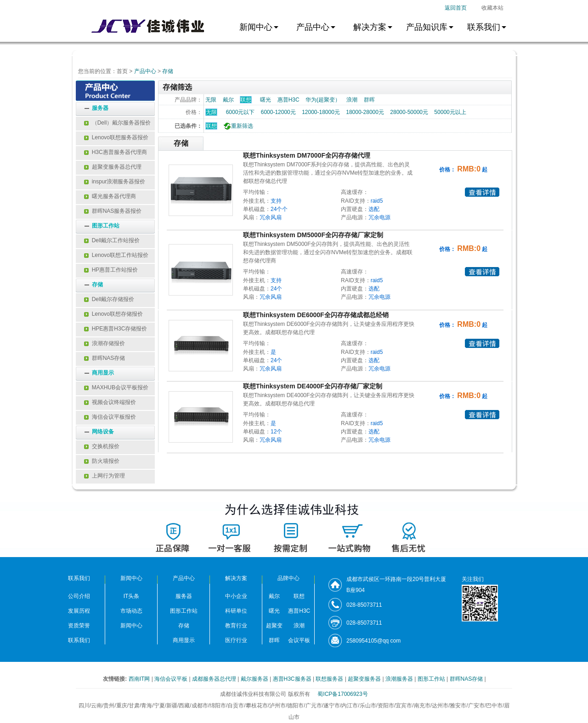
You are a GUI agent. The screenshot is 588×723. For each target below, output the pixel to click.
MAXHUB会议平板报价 (116, 387)
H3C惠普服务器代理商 (116, 152)
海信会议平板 (172, 679)
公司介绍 (79, 596)
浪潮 (352, 100)
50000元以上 (450, 112)
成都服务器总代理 (215, 679)
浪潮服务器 (400, 679)
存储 (168, 71)
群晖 (369, 100)
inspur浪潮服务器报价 (115, 182)
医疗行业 (236, 640)
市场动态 (131, 611)
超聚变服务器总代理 (113, 167)
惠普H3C (288, 100)
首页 (122, 71)
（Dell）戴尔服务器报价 (117, 123)
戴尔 (228, 100)
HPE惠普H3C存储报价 (116, 329)
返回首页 (456, 8)
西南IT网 (140, 679)
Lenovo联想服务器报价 (116, 137)
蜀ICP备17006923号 (342, 694)
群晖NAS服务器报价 (113, 211)
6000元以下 (240, 112)
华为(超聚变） (323, 100)
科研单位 (236, 611)
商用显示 (103, 373)
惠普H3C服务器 (293, 679)
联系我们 (79, 640)
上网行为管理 (105, 476)
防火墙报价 (102, 461)
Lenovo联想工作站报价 (116, 255)
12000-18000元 (321, 112)
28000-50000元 (409, 112)
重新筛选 (237, 126)
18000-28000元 (365, 112)
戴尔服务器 (255, 679)
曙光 (266, 100)
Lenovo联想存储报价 (113, 314)
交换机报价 (102, 446)
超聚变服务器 (365, 679)
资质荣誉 (79, 626)
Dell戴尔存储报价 (109, 299)
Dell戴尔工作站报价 (112, 240)
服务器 (100, 108)
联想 (211, 126)
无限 (211, 100)
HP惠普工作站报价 (111, 270)
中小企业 (236, 596)
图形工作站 (106, 226)
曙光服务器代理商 (110, 196)
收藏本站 (492, 8)
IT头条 (132, 596)
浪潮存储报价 (105, 343)
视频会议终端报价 (110, 402)
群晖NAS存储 (105, 358)
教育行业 (236, 626)
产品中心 (145, 71)
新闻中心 (131, 626)
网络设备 (103, 432)
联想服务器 (330, 679)
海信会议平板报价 (110, 417)
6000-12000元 (278, 112)
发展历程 (79, 611)
